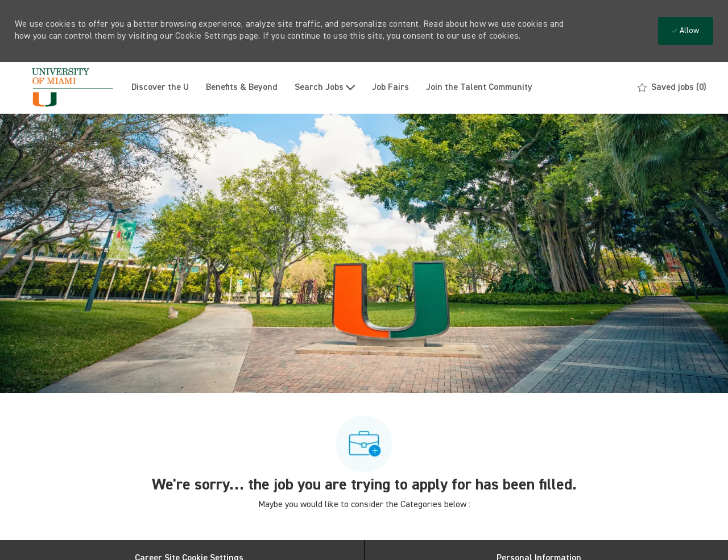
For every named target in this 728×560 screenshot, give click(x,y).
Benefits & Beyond (242, 88)
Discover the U (160, 88)
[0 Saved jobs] (672, 88)
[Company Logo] (69, 88)
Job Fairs (390, 88)
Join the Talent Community (479, 88)
